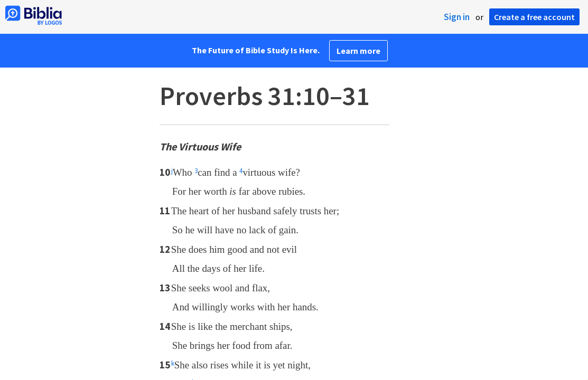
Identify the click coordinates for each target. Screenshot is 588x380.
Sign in (457, 17)
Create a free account (534, 17)
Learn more (358, 51)
